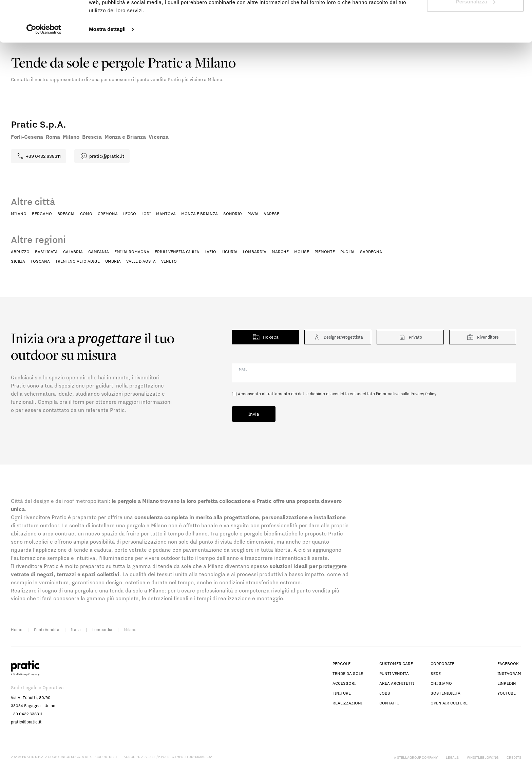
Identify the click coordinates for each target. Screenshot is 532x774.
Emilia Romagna (132, 252)
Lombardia (255, 252)
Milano (19, 214)
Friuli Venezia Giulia (177, 252)
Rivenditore (482, 337)
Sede (436, 673)
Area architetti (397, 683)
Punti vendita (394, 673)
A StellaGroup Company (416, 757)
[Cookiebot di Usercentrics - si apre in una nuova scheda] (44, 68)
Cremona (108, 214)
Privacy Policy (423, 394)
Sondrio (233, 214)
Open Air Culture (449, 703)
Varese (272, 214)
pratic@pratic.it (26, 722)
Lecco (130, 214)
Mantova (166, 214)
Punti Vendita (47, 630)
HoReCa (265, 337)
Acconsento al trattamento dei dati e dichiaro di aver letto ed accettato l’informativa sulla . (338, 394)
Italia (76, 630)
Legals (452, 757)
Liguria (230, 252)
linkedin (507, 683)
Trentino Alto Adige (78, 261)
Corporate (442, 664)
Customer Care (396, 664)
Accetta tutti (475, 18)
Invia (254, 414)
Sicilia (18, 261)
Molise (302, 252)
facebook (508, 664)
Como (86, 214)
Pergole (341, 664)
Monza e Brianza (199, 214)
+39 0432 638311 (27, 714)
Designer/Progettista (338, 337)
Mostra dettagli (107, 68)
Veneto (169, 261)
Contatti (389, 703)
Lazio (210, 252)
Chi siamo (441, 683)
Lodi (146, 214)
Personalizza (476, 40)
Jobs (385, 693)
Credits (514, 757)
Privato (410, 337)
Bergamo (42, 214)
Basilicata (46, 252)
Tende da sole (348, 673)
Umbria (113, 261)
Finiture (342, 693)
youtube (507, 693)
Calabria (73, 252)
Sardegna (371, 252)
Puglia (347, 252)
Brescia (66, 214)
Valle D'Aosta (141, 261)
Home (17, 630)
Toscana (40, 261)
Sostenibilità (445, 693)
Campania (99, 252)
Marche (280, 252)
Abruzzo (20, 252)
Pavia (253, 214)
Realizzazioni (347, 703)
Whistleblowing (483, 757)
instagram (509, 673)
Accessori (344, 683)
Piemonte (325, 252)
